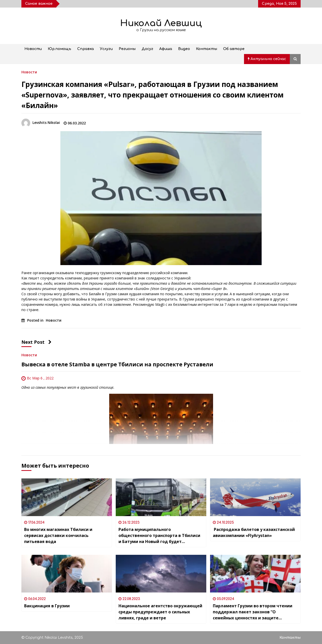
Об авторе (234, 49)
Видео (184, 49)
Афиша (166, 49)
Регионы (127, 49)
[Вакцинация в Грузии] (67, 574)
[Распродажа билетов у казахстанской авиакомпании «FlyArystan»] (255, 497)
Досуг (147, 49)
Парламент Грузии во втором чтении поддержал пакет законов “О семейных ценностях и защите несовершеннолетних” (253, 612)
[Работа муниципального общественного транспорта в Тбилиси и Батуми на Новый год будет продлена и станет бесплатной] (161, 497)
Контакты (207, 49)
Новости (33, 49)
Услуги (106, 49)
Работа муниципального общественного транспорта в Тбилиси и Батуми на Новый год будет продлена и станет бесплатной (159, 536)
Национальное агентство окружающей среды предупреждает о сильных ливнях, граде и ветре (160, 612)
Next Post (36, 342)
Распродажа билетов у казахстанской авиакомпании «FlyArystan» (254, 532)
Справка (86, 49)
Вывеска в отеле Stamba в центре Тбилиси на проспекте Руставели (117, 364)
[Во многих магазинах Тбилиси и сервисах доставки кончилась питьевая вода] (67, 497)
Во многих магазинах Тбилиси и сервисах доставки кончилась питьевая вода (58, 535)
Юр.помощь (59, 49)
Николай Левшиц (161, 23)
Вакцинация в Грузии (47, 606)
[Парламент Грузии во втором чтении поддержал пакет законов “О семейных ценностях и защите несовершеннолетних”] (255, 574)
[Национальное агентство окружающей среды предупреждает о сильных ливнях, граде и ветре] (161, 574)
